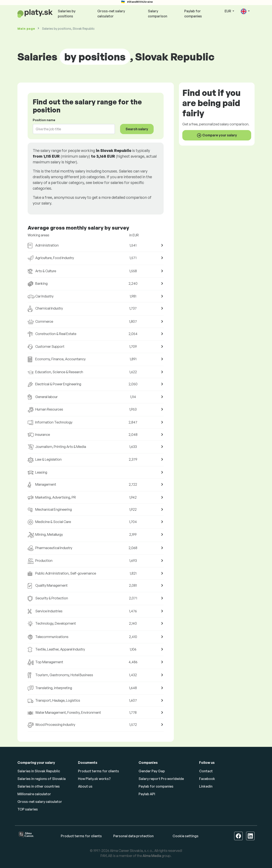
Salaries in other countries (39, 786)
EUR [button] (228, 11)
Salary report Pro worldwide (161, 779)
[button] (245, 11)
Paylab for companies (193, 14)
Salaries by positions (67, 14)
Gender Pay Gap (152, 771)
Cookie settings (186, 836)
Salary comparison (158, 14)
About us (85, 786)
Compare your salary (217, 135)
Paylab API (147, 794)
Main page (26, 29)
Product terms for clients (98, 771)
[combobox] (71, 129)
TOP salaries (28, 809)
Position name (44, 120)
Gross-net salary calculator (111, 14)
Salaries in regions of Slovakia (42, 779)
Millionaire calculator (34, 794)
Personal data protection (133, 836)
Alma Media (152, 856)
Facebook (207, 779)
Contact (206, 771)
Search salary (137, 129)
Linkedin (206, 786)
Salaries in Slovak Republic (39, 771)
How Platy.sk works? (94, 779)
